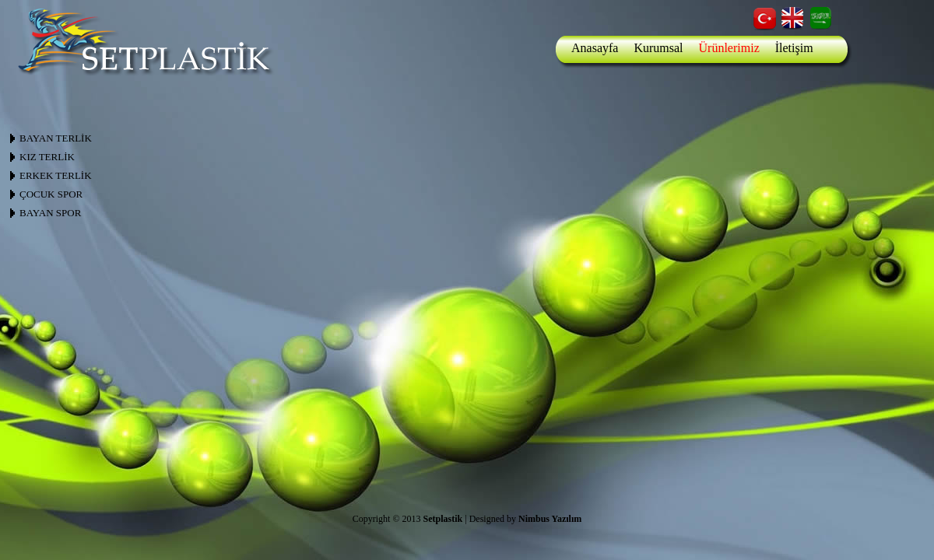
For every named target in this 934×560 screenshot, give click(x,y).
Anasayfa (595, 48)
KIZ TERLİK (47, 157)
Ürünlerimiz (729, 48)
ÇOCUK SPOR (51, 194)
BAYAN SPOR (50, 213)
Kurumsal (658, 48)
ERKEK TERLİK (56, 175)
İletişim (794, 48)
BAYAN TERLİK (56, 138)
